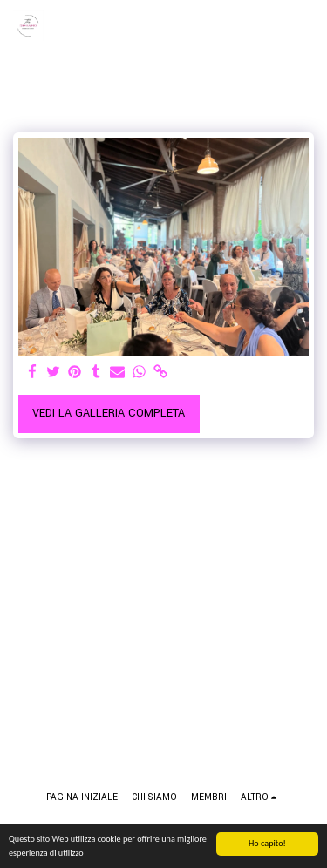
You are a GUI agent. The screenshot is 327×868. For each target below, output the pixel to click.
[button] (303, 26)
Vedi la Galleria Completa (109, 413)
